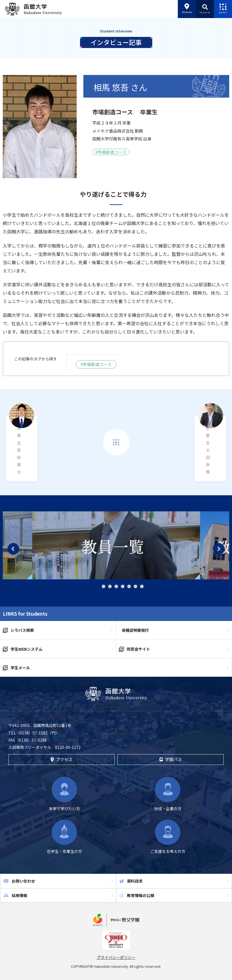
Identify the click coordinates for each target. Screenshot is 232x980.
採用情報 (19, 895)
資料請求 (135, 881)
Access (187, 9)
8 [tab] (142, 586)
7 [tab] (135, 586)
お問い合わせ (23, 881)
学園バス (171, 759)
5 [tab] (123, 586)
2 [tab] (103, 586)
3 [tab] (110, 586)
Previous (13, 549)
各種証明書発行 (135, 630)
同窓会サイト (138, 649)
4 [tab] (116, 586)
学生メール (20, 668)
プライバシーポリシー (116, 957)
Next (219, 549)
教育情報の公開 (141, 895)
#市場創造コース (96, 364)
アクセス (62, 759)
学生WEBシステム (27, 649)
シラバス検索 (22, 630)
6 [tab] (129, 586)
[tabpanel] (116, 545)
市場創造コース (112, 152)
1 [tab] (96, 587)
